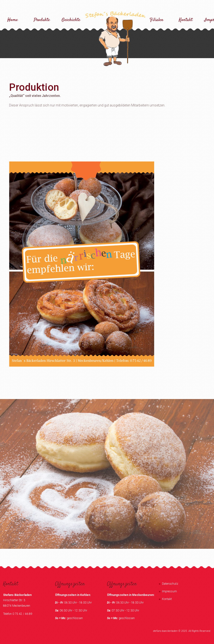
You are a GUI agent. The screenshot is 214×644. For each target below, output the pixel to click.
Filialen (156, 20)
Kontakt (186, 20)
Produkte (42, 20)
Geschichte (71, 20)
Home (13, 20)
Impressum (169, 591)
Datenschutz (170, 584)
